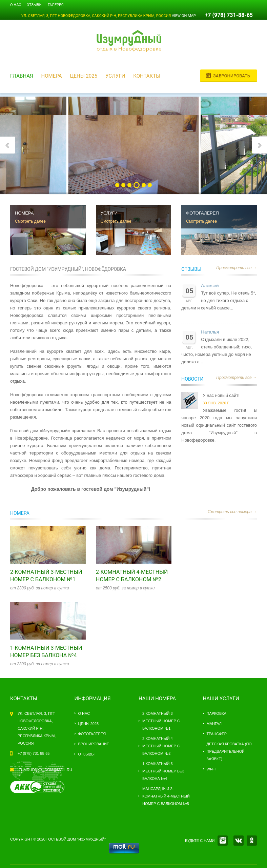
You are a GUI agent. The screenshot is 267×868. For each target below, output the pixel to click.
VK (239, 841)
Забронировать (232, 76)
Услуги (115, 76)
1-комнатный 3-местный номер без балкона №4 (163, 771)
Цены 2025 (84, 76)
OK (252, 841)
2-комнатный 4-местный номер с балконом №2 (161, 746)
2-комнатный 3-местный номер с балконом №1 (161, 721)
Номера (52, 76)
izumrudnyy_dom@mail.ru (45, 770)
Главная (22, 76)
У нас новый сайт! (221, 395)
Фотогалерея (92, 734)
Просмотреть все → (237, 268)
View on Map (184, 16)
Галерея (56, 5)
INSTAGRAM (223, 841)
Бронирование (94, 744)
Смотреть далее (30, 221)
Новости (192, 379)
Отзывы (35, 5)
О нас (16, 5)
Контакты (147, 76)
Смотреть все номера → (232, 512)
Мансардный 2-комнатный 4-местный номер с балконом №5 (166, 796)
